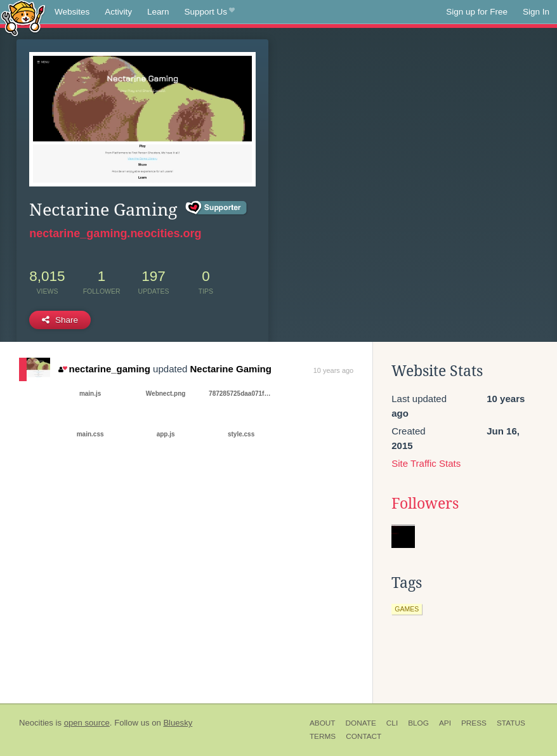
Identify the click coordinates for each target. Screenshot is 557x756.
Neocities (36, 723)
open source (87, 723)
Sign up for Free (477, 12)
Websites (72, 12)
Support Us (210, 12)
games (407, 609)
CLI (392, 723)
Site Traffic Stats (426, 463)
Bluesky (178, 723)
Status (511, 723)
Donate (361, 723)
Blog (418, 723)
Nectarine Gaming (231, 369)
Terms (323, 736)
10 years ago (334, 370)
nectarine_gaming (104, 369)
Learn (158, 12)
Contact (364, 736)
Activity (118, 12)
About (323, 723)
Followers (425, 504)
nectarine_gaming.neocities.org (115, 233)
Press (474, 723)
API (445, 723)
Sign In (536, 12)
